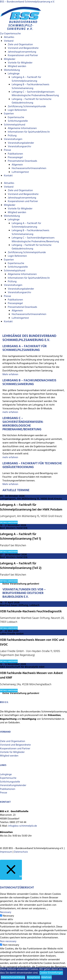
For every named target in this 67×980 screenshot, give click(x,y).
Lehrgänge (14, 74)
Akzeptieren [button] (33, 977)
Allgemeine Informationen (22, 128)
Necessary (8, 916)
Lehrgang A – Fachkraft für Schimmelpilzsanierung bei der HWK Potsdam (31, 507)
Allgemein (17, 165)
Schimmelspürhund (15, 125)
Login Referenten (17, 110)
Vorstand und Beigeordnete (23, 48)
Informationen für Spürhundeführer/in (29, 132)
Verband (9, 41)
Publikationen (15, 154)
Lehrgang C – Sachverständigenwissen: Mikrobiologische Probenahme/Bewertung (35, 94)
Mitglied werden (17, 66)
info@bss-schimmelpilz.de (23, 826)
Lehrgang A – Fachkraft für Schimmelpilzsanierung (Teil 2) (21, 566)
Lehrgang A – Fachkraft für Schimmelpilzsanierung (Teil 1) (21, 537)
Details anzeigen (9, 523)
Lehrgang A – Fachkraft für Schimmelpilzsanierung (26, 79)
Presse (7, 150)
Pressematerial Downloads (22, 161)
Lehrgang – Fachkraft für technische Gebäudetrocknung (32, 101)
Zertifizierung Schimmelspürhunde (27, 107)
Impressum (6, 852)
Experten (9, 114)
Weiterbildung (12, 70)
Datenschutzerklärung (13, 977)
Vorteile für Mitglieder (12, 752)
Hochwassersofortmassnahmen (29, 168)
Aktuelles (9, 37)
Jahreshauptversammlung (22, 52)
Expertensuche (16, 117)
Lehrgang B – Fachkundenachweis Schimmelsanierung (30, 86)
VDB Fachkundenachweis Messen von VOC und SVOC (32, 642)
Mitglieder (10, 59)
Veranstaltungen (13, 139)
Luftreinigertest (20, 172)
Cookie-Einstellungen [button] (51, 973)
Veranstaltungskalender (21, 143)
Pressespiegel (15, 157)
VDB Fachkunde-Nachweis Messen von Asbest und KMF (31, 676)
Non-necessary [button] (8, 941)
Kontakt (8, 176)
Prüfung (12, 136)
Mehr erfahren (10, 374)
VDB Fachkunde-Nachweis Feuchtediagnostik (31, 612)
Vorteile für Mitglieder (20, 63)
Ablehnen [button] (46, 977)
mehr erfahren (10, 412)
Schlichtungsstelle (18, 121)
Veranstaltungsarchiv (19, 147)
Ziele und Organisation (20, 45)
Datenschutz (21, 852)
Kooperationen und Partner (23, 55)
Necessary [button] (6, 912)
